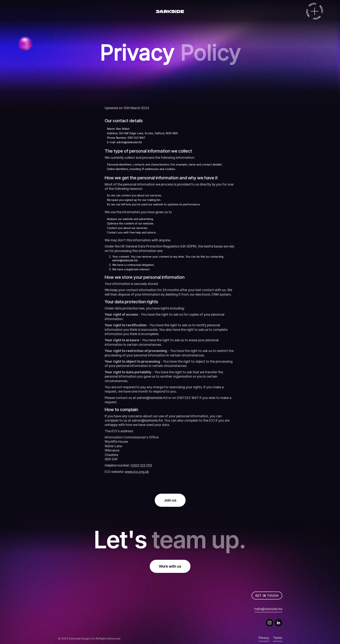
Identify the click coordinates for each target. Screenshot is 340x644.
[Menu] (315, 11)
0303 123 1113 (141, 465)
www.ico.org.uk (137, 472)
